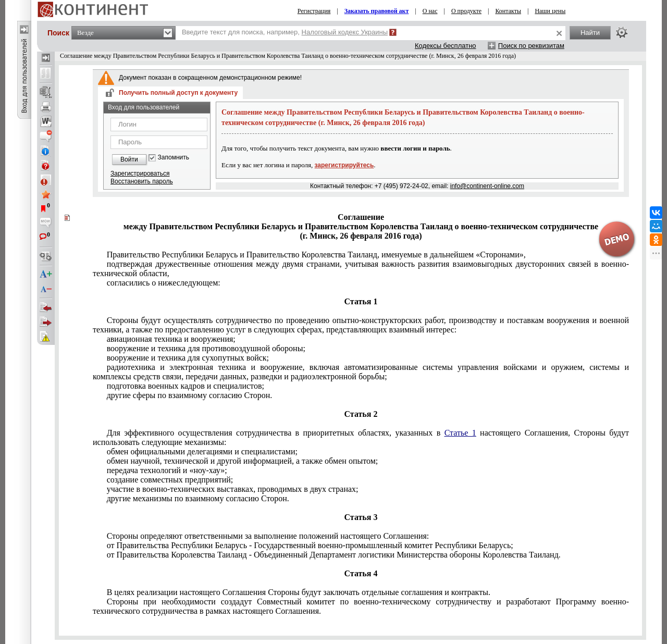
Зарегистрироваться (140, 174)
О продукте (466, 11)
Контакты (508, 11)
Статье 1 (460, 433)
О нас (430, 11)
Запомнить (174, 158)
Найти (590, 33)
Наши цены (550, 11)
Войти (129, 159)
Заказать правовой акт (377, 11)
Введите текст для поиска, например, (285, 32)
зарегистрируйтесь (344, 165)
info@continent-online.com (487, 186)
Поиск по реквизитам (531, 46)
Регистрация (314, 11)
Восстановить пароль (142, 181)
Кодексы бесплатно (446, 46)
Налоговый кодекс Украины (345, 32)
